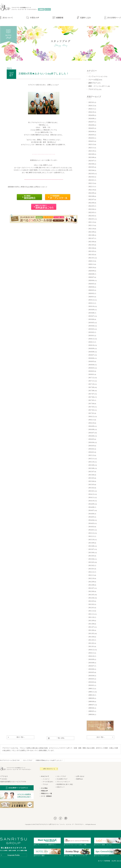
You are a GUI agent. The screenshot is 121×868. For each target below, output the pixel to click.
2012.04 (91, 598)
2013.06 (91, 552)
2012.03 (91, 601)
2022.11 (91, 187)
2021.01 (91, 258)
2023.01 (91, 180)
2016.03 (91, 446)
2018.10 (91, 345)
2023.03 (91, 174)
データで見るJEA (48, 782)
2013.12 (91, 533)
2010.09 (91, 659)
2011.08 (91, 624)
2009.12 (91, 689)
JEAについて (45, 776)
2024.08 (91, 118)
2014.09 (91, 504)
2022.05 (91, 206)
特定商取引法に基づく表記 (65, 784)
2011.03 (91, 640)
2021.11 (91, 225)
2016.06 (91, 436)
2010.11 (91, 653)
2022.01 (91, 219)
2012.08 (91, 585)
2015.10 (91, 462)
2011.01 (91, 646)
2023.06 (91, 164)
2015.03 (91, 484)
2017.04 (91, 404)
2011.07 (91, 627)
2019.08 (91, 313)
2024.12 (91, 106)
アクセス (45, 784)
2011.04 (91, 637)
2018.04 (91, 365)
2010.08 (91, 663)
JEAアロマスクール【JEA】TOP (10, 760)
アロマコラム (93, 89)
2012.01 (91, 608)
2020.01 (91, 297)
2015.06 (91, 475)
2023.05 (91, 167)
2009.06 (91, 708)
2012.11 (91, 575)
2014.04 (91, 520)
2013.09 (91, 543)
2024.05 (91, 128)
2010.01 (91, 685)
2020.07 (91, 277)
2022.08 (91, 196)
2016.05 (91, 439)
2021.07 (91, 238)
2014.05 (91, 517)
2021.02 (91, 255)
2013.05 (91, 556)
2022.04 (91, 209)
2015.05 (91, 478)
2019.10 (91, 306)
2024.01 (91, 141)
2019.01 (91, 335)
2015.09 (91, 465)
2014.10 (91, 501)
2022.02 (91, 216)
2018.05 (91, 361)
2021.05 (91, 245)
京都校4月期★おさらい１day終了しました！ (49, 760)
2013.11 (91, 536)
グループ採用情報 (105, 861)
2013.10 (91, 540)
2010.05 (91, 672)
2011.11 (91, 614)
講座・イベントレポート (98, 86)
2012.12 (91, 572)
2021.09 (91, 232)
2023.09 (91, 154)
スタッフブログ (28, 760)
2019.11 (91, 303)
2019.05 (91, 323)
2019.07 (91, 316)
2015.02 (91, 488)
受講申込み (80, 779)
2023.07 (91, 161)
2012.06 (91, 591)
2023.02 (91, 177)
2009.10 (91, 695)
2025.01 (91, 102)
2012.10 (91, 578)
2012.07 (91, 588)
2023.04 (91, 170)
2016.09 (91, 426)
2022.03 (91, 212)
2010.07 (91, 666)
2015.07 (91, 472)
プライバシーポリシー (63, 782)
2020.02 (91, 293)
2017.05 (91, 400)
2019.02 (91, 332)
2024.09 (91, 115)
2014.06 (91, 514)
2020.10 (91, 267)
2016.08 (91, 429)
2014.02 (91, 527)
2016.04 (91, 442)
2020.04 (91, 287)
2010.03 (91, 679)
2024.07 (91, 122)
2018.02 (91, 371)
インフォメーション (96, 76)
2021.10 (91, 229)
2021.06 (91, 242)
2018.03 (91, 368)
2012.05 (91, 595)
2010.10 (91, 656)
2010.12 (91, 650)
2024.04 (91, 131)
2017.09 (91, 387)
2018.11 (91, 342)
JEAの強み (44, 788)
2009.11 (91, 692)
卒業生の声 (44, 791)
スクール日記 (93, 80)
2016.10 (91, 423)
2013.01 (91, 569)
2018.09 (91, 348)
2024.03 (91, 135)
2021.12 (91, 222)
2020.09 (91, 271)
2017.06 (91, 397)
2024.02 (91, 138)
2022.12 (91, 183)
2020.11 (91, 264)
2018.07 (91, 355)
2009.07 (91, 705)
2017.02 (91, 410)
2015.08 (91, 468)
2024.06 (91, 125)
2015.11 (91, 459)
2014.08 (91, 507)
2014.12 (91, 494)
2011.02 (91, 643)
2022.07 (91, 199)
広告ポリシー (61, 787)
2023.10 (91, 151)
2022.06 (91, 203)
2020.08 (91, 274)
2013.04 (91, 559)
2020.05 (91, 284)
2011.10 (91, 617)
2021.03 (91, 251)
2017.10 (91, 384)
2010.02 (91, 682)
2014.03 (91, 523)
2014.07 (91, 510)
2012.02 (91, 604)
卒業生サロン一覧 (46, 794)
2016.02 (91, 449)
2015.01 (91, 491)
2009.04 (91, 714)
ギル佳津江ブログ (62, 779)
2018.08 (91, 352)
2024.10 (91, 112)
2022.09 (91, 193)
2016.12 (91, 416)
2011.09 (91, 621)
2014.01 (91, 530)
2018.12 (91, 339)
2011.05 (91, 633)
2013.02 (91, 565)
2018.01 (91, 374)
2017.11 (91, 381)
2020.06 (91, 280)
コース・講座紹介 (46, 796)
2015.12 (91, 455)
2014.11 (91, 497)
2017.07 (91, 394)
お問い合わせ (80, 776)
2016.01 (91, 452)
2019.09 (91, 310)
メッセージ (46, 779)
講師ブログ (93, 83)
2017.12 (91, 378)
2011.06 (91, 630)
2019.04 (91, 326)
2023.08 (91, 157)
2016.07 (91, 433)
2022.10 (91, 190)
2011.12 (91, 611)
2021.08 (91, 235)
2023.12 (91, 144)
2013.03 (91, 562)
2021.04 (91, 248)
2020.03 (91, 290)
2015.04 (91, 481)
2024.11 (91, 109)
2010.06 (91, 669)
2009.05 (91, 711)
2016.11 (91, 420)
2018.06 (91, 358)
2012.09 (91, 582)
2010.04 (91, 676)
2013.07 (91, 549)
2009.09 (91, 698)
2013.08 (91, 546)
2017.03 (91, 407)
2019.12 (91, 300)
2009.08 (91, 701)
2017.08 (91, 391)
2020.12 (91, 261)
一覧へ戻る (61, 738)
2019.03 (91, 329)
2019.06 (91, 319)
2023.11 (91, 148)
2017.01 (91, 413)
